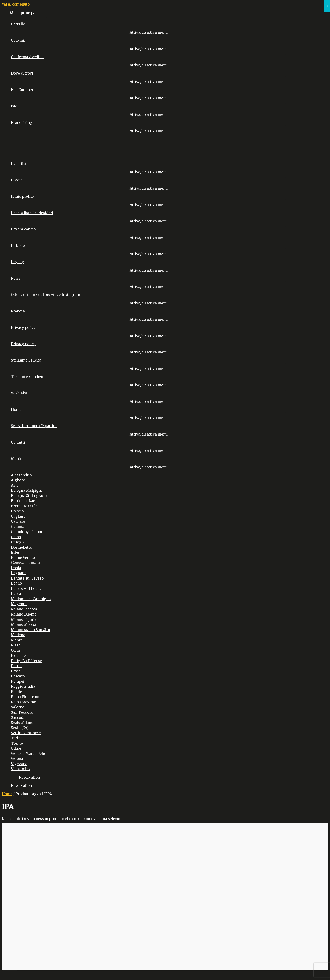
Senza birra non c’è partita (34, 426)
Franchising (22, 123)
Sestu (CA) (20, 728)
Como (16, 537)
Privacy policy (23, 327)
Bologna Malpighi (26, 490)
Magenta (19, 604)
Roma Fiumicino (25, 697)
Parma (17, 666)
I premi (17, 180)
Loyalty (18, 262)
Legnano (19, 573)
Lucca (16, 594)
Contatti (18, 442)
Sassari (17, 717)
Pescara (18, 676)
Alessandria (21, 475)
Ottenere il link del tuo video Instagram (45, 295)
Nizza (16, 645)
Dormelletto (22, 547)
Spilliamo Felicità (26, 360)
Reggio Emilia (23, 686)
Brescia (17, 511)
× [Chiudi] (327, 6)
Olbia (15, 650)
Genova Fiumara (25, 563)
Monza (17, 640)
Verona (17, 759)
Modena (18, 635)
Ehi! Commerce (24, 90)
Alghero (18, 480)
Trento (17, 743)
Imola (16, 568)
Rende (16, 692)
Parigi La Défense (27, 661)
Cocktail (18, 40)
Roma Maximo (23, 702)
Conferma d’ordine (27, 57)
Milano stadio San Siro (30, 630)
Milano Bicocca (24, 609)
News (16, 278)
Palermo (18, 656)
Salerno (18, 707)
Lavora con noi (24, 229)
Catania (18, 527)
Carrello (18, 24)
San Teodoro (22, 712)
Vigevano (19, 764)
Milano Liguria (24, 620)
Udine (16, 748)
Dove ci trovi (22, 73)
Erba (15, 552)
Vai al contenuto (16, 4)
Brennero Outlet (25, 506)
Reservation (21, 785)
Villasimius (21, 769)
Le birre (18, 246)
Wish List (19, 393)
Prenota (18, 311)
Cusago (17, 542)
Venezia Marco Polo (28, 754)
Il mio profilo (22, 196)
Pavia (16, 671)
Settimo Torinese (26, 733)
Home (16, 410)
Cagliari (18, 516)
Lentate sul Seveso (27, 578)
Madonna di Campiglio (31, 599)
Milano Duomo (24, 614)
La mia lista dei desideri (32, 213)
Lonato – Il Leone (26, 589)
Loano (16, 583)
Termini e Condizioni (29, 377)
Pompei (18, 681)
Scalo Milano (22, 723)
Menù (16, 459)
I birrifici (19, 164)
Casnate (18, 521)
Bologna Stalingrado (29, 496)
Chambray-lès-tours (28, 532)
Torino (17, 738)
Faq (14, 106)
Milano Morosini (25, 625)
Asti (14, 485)
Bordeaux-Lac (23, 501)
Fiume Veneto (23, 558)
